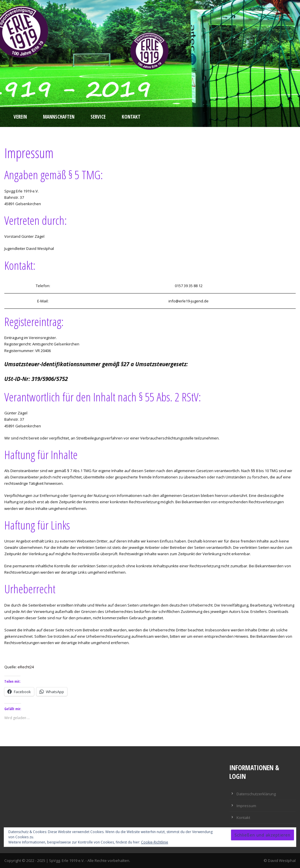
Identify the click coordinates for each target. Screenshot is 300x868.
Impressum (246, 806)
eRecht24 (26, 667)
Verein (20, 117)
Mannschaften (59, 117)
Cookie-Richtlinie (155, 842)
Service (98, 117)
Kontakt (131, 117)
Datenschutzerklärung (256, 794)
